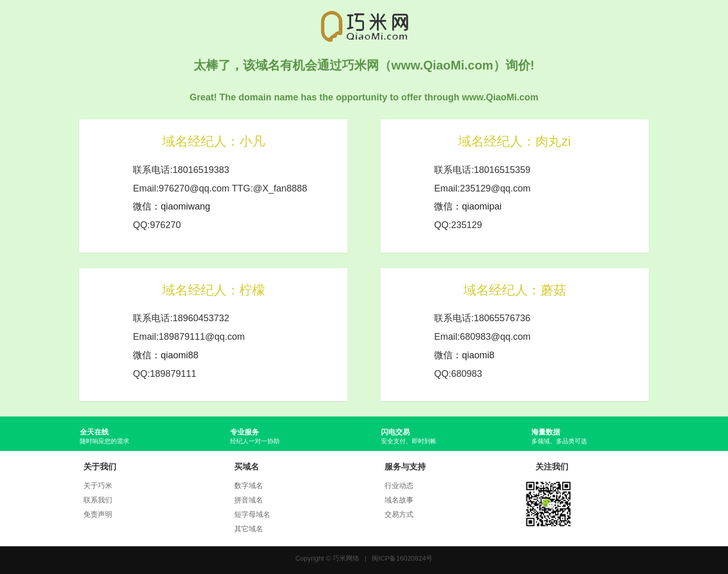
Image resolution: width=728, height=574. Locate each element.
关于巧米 (98, 485)
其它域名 (249, 529)
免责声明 (98, 514)
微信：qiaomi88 (166, 355)
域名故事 (399, 500)
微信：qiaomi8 (464, 355)
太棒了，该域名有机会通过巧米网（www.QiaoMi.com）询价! (364, 65)
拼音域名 (249, 500)
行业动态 (399, 485)
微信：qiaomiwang (171, 206)
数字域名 (249, 485)
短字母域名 (252, 514)
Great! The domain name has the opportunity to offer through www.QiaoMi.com (364, 97)
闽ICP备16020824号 (402, 558)
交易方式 (399, 514)
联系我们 (98, 500)
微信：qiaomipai (468, 206)
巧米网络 (346, 558)
